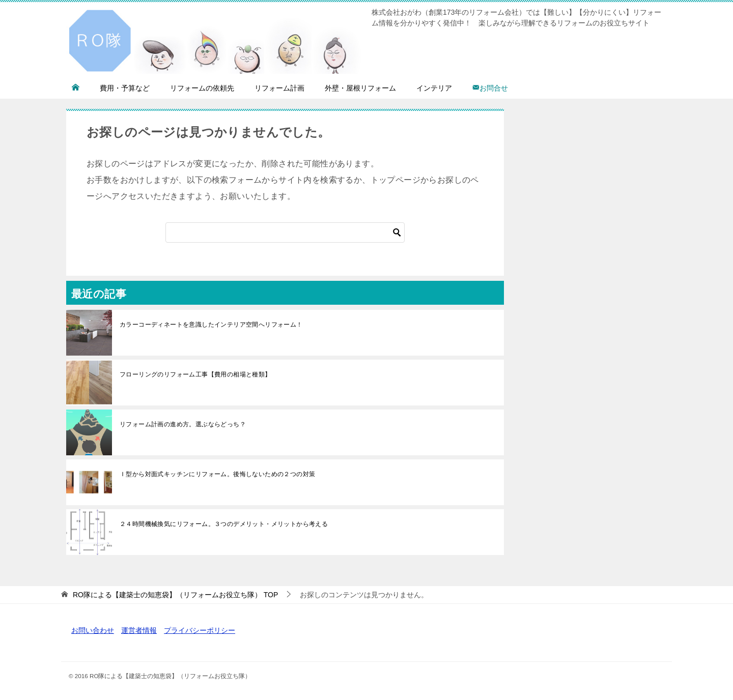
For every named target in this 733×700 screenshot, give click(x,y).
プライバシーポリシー (200, 630)
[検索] (285, 232)
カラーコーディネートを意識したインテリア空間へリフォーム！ (211, 325)
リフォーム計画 (279, 88)
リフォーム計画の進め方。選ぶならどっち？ (183, 424)
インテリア (434, 88)
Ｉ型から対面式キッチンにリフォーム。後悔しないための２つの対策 (217, 474)
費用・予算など (125, 88)
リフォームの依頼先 (202, 88)
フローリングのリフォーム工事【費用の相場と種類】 (195, 374)
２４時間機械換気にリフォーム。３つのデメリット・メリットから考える (224, 524)
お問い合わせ (93, 630)
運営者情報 (139, 630)
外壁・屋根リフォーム (360, 88)
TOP (175, 595)
